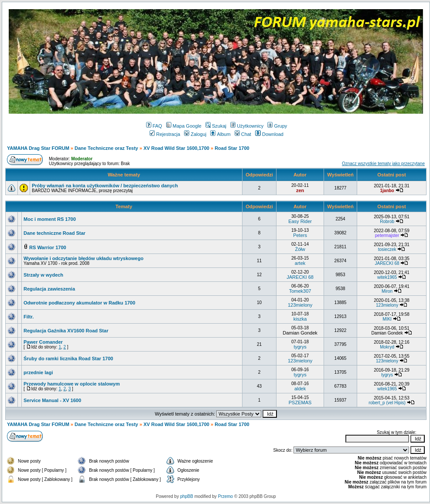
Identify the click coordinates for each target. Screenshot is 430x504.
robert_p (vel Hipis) (387, 403)
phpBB (187, 496)
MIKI (387, 319)
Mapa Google (184, 126)
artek (300, 263)
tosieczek (387, 249)
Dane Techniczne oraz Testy (106, 148)
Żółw (300, 249)
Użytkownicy (247, 126)
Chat (243, 134)
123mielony (300, 305)
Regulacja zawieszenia (49, 289)
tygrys (300, 347)
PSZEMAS (300, 403)
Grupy (277, 126)
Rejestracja (165, 134)
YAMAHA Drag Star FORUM (38, 148)
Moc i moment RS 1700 (50, 219)
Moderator (82, 159)
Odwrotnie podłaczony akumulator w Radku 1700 (79, 303)
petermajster (387, 235)
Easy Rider (300, 221)
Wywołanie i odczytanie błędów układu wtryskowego (84, 258)
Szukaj (216, 126)
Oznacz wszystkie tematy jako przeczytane (383, 164)
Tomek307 (300, 291)
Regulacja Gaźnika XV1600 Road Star (66, 331)
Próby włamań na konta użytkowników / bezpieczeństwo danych (105, 186)
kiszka (300, 319)
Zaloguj (195, 134)
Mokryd (387, 347)
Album (220, 134)
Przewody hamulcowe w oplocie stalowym (72, 384)
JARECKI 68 (387, 263)
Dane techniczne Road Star (55, 233)
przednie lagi (38, 372)
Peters (300, 235)
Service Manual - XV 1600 (52, 400)
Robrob (387, 222)
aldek (300, 389)
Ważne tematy (124, 175)
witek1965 (387, 277)
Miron (387, 291)
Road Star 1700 (232, 148)
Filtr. (29, 317)
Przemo (225, 496)
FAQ (154, 126)
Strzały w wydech (43, 275)
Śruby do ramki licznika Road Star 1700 (68, 359)
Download (269, 134)
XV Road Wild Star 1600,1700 (176, 148)
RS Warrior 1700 (48, 247)
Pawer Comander (43, 342)
